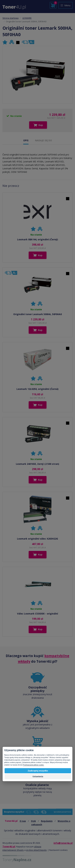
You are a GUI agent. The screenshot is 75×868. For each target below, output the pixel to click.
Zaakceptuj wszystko (38, 771)
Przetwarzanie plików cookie (33, 765)
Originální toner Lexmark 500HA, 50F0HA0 (37, 314)
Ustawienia (38, 776)
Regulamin (47, 821)
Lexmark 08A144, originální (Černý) (38, 239)
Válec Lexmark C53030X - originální (37, 614)
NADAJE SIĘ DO (43, 140)
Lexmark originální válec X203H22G (37, 539)
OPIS (26, 140)
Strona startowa (10, 18)
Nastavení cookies (58, 850)
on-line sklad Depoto (36, 850)
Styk (33, 821)
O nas (23, 821)
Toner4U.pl (9, 846)
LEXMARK (27, 18)
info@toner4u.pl (63, 843)
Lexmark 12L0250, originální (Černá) (37, 389)
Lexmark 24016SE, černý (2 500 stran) (37, 464)
